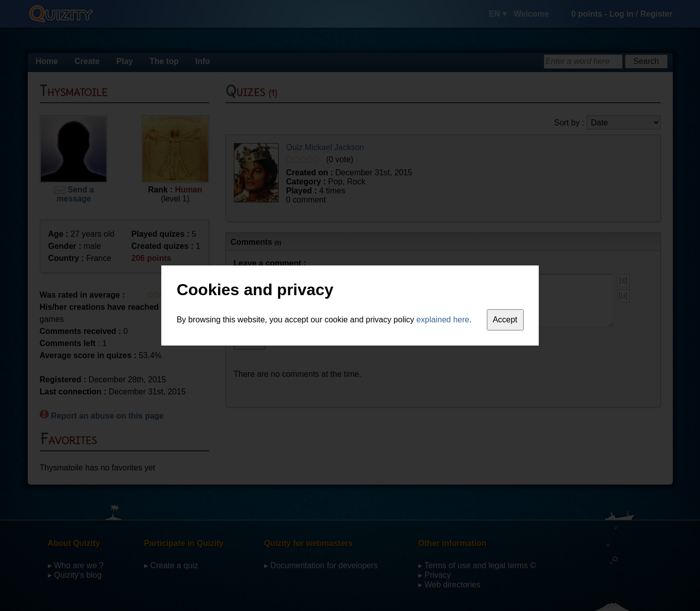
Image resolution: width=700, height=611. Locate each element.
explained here (443, 320)
